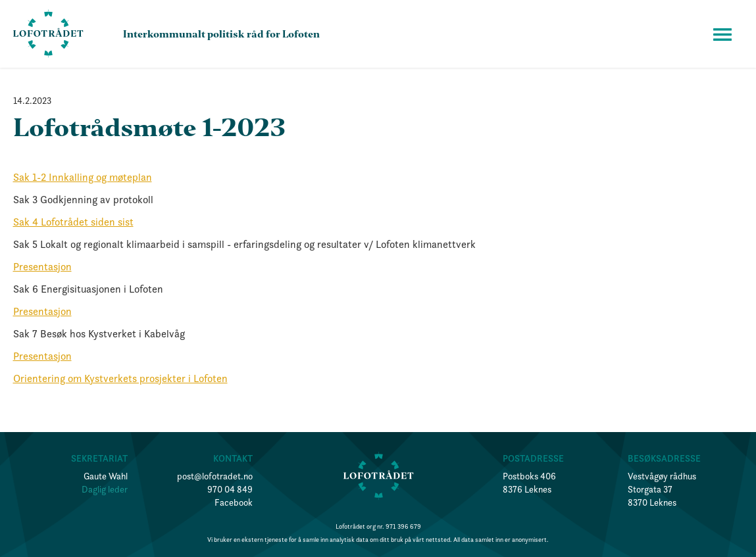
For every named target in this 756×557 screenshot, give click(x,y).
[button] (722, 34)
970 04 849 (230, 489)
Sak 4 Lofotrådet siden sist (73, 222)
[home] (48, 34)
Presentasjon (42, 266)
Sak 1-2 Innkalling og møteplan (83, 177)
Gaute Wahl (106, 476)
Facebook (234, 502)
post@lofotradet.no (215, 476)
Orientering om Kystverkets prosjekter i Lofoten (120, 378)
